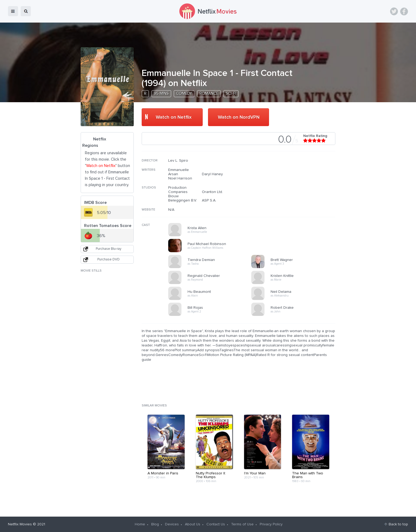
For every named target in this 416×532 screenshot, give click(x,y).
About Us (193, 524)
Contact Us (216, 524)
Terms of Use (242, 524)
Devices (172, 524)
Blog (155, 524)
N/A (171, 210)
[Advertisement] (296, 192)
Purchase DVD (109, 259)
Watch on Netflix (174, 117)
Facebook (404, 11)
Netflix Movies (20, 524)
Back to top (398, 524)
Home (140, 524)
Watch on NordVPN (239, 117)
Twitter (394, 11)
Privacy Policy (271, 524)
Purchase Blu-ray (109, 249)
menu (13, 11)
